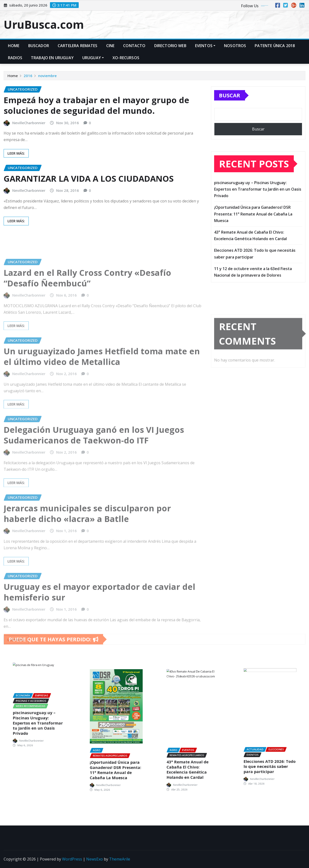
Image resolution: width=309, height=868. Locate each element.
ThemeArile (120, 859)
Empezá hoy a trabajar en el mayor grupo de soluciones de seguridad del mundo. (96, 109)
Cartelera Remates (78, 46)
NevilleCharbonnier (29, 126)
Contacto (134, 46)
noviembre (47, 76)
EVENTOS (205, 46)
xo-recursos (126, 58)
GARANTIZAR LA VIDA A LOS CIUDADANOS (89, 182)
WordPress (72, 859)
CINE (110, 46)
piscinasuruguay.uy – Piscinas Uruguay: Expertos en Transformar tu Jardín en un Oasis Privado (258, 196)
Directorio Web (170, 46)
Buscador (39, 46)
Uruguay (93, 58)
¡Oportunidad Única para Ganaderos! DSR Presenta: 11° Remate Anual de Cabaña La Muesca (253, 221)
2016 (28, 76)
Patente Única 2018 (275, 46)
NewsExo (95, 859)
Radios (15, 58)
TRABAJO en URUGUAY (52, 58)
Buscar (230, 98)
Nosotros (235, 46)
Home (14, 46)
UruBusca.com (44, 24)
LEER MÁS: (16, 157)
